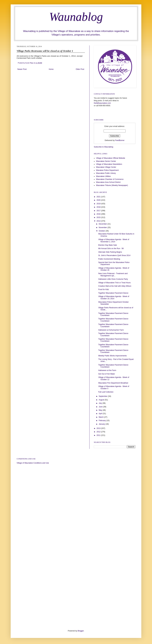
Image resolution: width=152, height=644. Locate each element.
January (102, 424)
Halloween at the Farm (107, 370)
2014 (99, 221)
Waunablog (76, 17)
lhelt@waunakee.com (102, 103)
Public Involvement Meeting (109, 259)
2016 (99, 214)
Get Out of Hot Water (107, 374)
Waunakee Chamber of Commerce (110, 179)
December (103, 224)
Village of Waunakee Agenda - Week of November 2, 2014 (114, 241)
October (102, 231)
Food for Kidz (104, 289)
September (103, 396)
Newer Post (22, 69)
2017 (99, 211)
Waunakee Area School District (108, 182)
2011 (99, 435)
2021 (99, 197)
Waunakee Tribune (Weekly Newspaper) (112, 185)
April (101, 414)
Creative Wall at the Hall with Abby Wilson (115, 286)
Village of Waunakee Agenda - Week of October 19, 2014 (114, 297)
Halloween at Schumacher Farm (111, 330)
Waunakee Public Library (106, 173)
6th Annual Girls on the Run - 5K (111, 248)
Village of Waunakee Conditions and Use (33, 463)
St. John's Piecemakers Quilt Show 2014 (114, 255)
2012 (99, 432)
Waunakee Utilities (103, 176)
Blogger (81, 631)
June (101, 407)
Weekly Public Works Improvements (113, 356)
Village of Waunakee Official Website (111, 158)
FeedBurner (120, 140)
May (101, 410)
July (101, 403)
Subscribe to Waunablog (103, 147)
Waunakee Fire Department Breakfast (113, 383)
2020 (99, 200)
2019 (99, 204)
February (102, 421)
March (101, 417)
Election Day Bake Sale (108, 245)
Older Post (80, 69)
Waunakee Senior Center (106, 161)
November (103, 227)
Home (51, 69)
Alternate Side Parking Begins (110, 252)
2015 (99, 217)
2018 (99, 207)
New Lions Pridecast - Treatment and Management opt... (113, 275)
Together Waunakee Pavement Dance (113, 293)
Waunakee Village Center (106, 167)
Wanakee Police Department (107, 170)
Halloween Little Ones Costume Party (113, 279)
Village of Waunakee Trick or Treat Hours (114, 283)
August (102, 400)
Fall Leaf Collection (106, 392)
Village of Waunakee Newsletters (109, 164)
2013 (99, 428)
